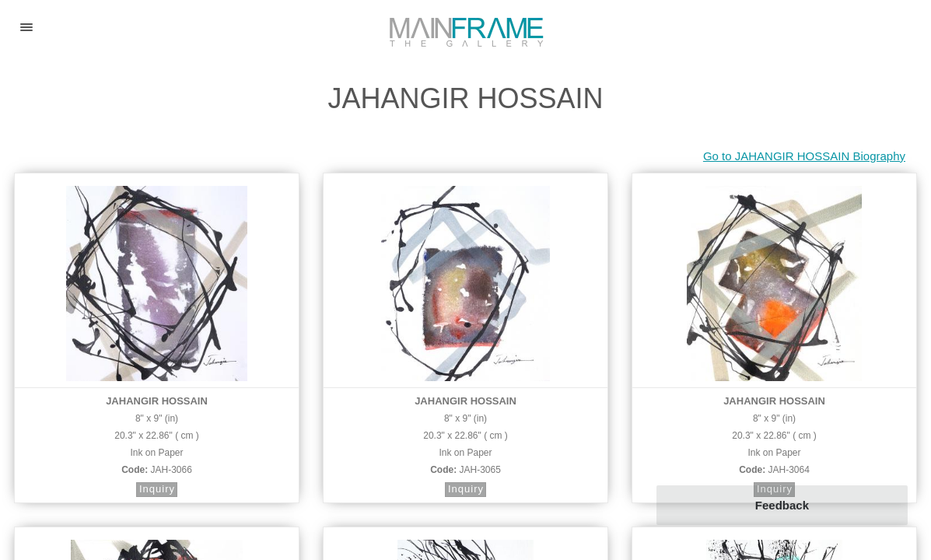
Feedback (782, 505)
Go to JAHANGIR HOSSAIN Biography (804, 156)
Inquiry (157, 489)
